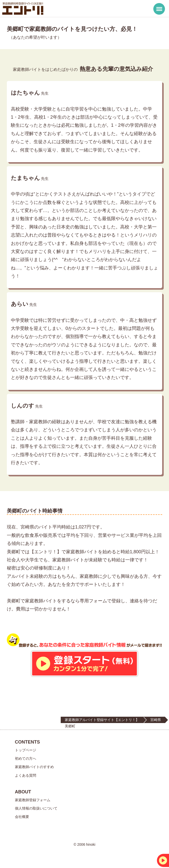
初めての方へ (26, 758)
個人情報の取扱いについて (36, 808)
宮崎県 (156, 720)
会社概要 (22, 817)
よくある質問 (26, 775)
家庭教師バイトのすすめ (34, 767)
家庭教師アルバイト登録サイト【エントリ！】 (102, 720)
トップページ (26, 750)
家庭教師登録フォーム (33, 800)
